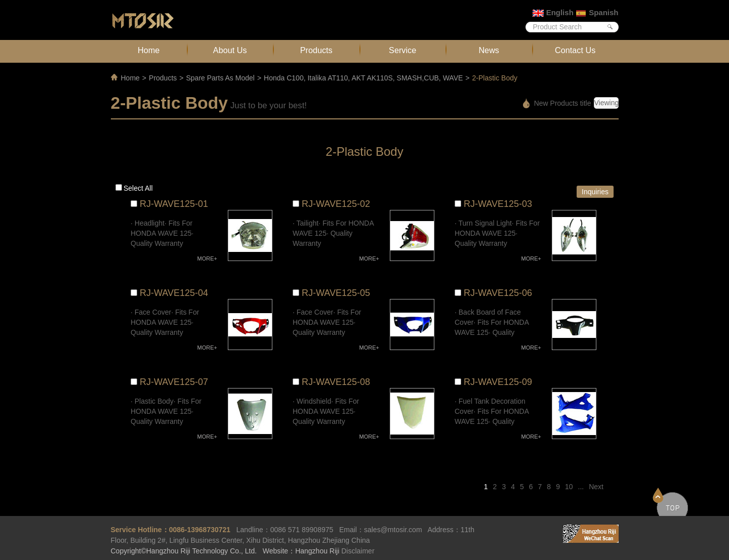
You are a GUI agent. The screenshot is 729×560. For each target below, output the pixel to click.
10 (569, 487)
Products (316, 50)
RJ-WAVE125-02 (336, 204)
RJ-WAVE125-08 (336, 382)
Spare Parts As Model (220, 78)
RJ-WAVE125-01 (174, 204)
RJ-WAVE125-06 (498, 293)
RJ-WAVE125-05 (336, 293)
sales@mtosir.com (393, 530)
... (581, 487)
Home (149, 50)
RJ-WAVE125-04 (174, 293)
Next (596, 487)
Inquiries (595, 192)
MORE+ (207, 259)
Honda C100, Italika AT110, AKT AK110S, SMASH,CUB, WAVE (363, 78)
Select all (138, 188)
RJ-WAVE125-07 (174, 382)
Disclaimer (358, 551)
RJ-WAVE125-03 (498, 204)
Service (402, 50)
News (489, 50)
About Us (230, 50)
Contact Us (575, 50)
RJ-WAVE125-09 (498, 382)
